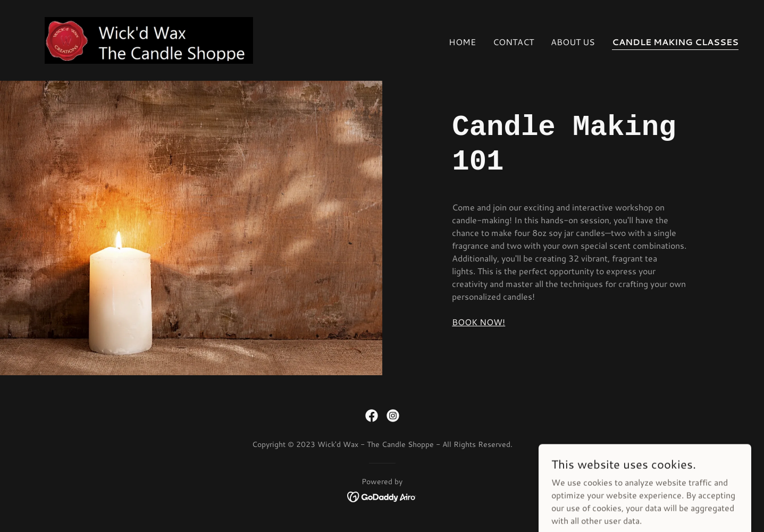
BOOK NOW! (478, 322)
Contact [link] (513, 42)
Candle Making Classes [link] (675, 42)
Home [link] (462, 42)
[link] (149, 39)
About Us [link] (573, 42)
